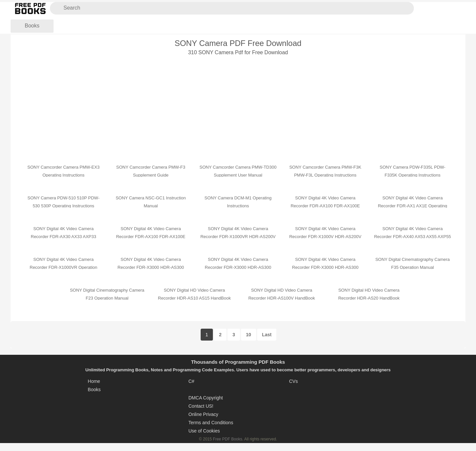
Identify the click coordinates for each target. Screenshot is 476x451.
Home (94, 381)
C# (191, 381)
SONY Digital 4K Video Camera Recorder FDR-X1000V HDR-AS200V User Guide (325, 237)
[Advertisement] (238, 104)
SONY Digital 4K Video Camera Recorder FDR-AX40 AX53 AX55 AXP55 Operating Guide (413, 237)
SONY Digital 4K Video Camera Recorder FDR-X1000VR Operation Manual (63, 267)
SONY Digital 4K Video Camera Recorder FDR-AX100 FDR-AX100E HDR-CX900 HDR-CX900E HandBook (325, 206)
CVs (293, 381)
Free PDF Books (228, 439)
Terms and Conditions (211, 423)
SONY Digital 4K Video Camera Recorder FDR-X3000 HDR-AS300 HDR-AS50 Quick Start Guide (238, 267)
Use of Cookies (204, 431)
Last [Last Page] (267, 335)
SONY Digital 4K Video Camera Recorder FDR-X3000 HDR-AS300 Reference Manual (151, 267)
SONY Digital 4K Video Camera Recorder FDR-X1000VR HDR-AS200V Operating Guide (238, 237)
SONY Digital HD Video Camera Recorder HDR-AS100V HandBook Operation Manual (282, 298)
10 (249, 335)
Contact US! (201, 406)
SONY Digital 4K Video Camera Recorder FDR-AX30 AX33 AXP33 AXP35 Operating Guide (63, 237)
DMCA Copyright (206, 398)
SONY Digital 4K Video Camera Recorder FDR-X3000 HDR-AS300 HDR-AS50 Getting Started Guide (325, 267)
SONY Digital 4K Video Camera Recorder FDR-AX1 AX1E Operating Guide (413, 206)
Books (32, 26)
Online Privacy (203, 414)
